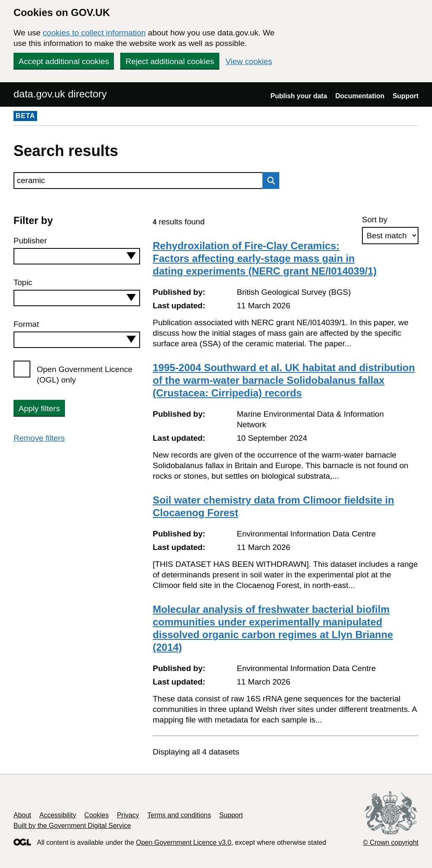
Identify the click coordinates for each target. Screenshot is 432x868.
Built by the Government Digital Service (72, 826)
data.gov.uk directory (60, 94)
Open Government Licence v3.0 (184, 842)
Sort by (375, 220)
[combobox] (77, 256)
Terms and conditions (179, 815)
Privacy (128, 815)
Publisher (30, 241)
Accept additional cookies (64, 61)
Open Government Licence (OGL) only (85, 375)
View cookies (249, 61)
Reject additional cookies (170, 61)
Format (26, 324)
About (22, 815)
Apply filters (39, 408)
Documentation (360, 96)
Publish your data (299, 96)
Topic (23, 282)
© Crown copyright (391, 842)
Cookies (97, 815)
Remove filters (39, 438)
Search (269, 181)
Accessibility (58, 815)
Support (406, 96)
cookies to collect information (94, 33)
